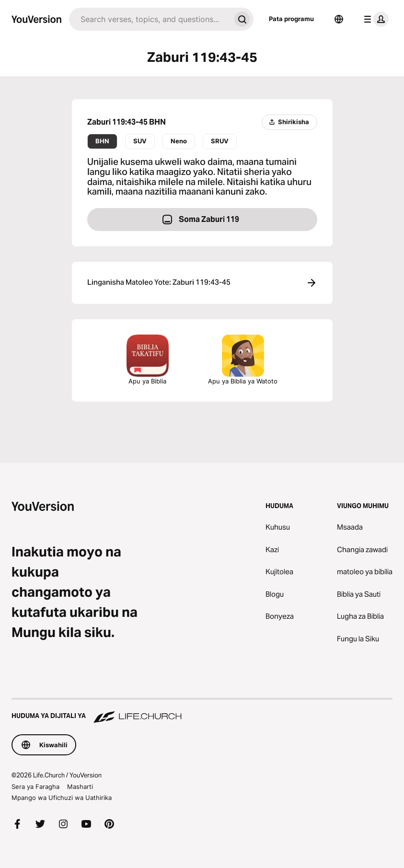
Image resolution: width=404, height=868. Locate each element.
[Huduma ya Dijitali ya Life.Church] (202, 711)
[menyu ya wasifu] (374, 19)
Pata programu (291, 19)
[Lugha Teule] (339, 19)
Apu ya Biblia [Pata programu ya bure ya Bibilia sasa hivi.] (148, 360)
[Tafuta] (150, 19)
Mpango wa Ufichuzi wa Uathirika (62, 798)
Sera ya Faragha (35, 787)
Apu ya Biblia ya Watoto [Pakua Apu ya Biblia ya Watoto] (243, 360)
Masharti (80, 787)
